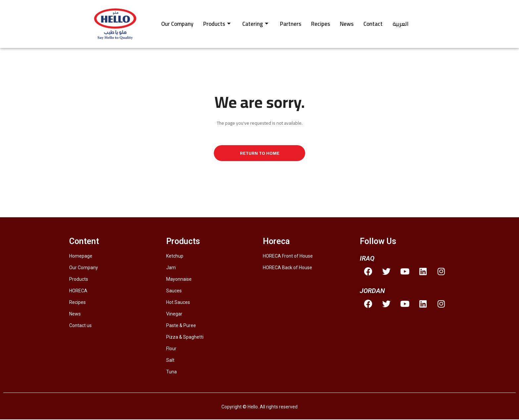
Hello (253, 407)
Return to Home (260, 153)
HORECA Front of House (288, 257)
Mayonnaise (179, 280)
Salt (170, 361)
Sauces (174, 291)
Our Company (177, 24)
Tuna (171, 372)
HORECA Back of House (287, 268)
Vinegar (174, 315)
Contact (373, 24)
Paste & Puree (181, 326)
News (347, 24)
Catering (255, 24)
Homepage (81, 257)
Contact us (80, 326)
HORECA (78, 291)
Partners (291, 24)
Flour (171, 349)
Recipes (321, 24)
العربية (401, 24)
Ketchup (175, 257)
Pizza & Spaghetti (185, 338)
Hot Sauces (178, 303)
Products (217, 24)
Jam (171, 268)
